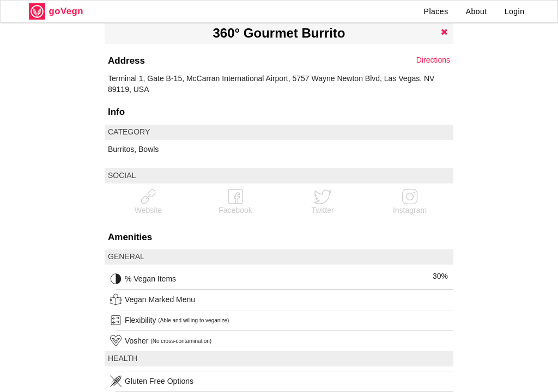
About (477, 11)
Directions (433, 60)
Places (436, 11)
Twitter (322, 201)
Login (515, 11)
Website (148, 201)
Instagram (410, 201)
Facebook (235, 201)
